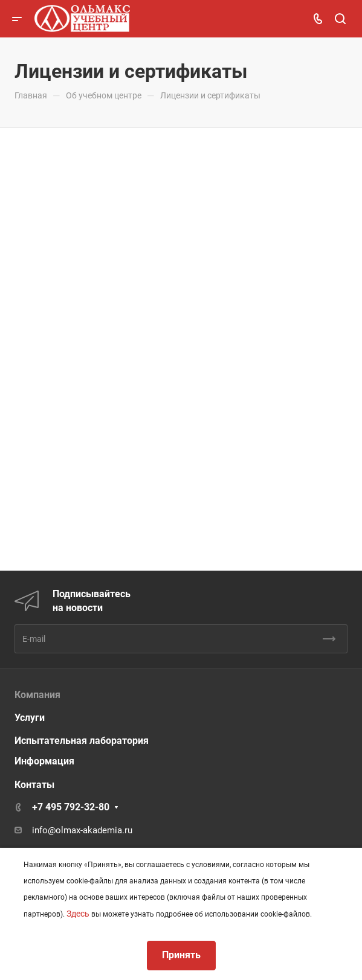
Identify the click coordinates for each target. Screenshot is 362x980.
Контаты (34, 785)
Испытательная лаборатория (82, 741)
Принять (181, 955)
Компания (37, 695)
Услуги (30, 718)
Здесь (78, 914)
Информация (44, 761)
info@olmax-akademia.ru (82, 830)
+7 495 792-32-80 (71, 807)
